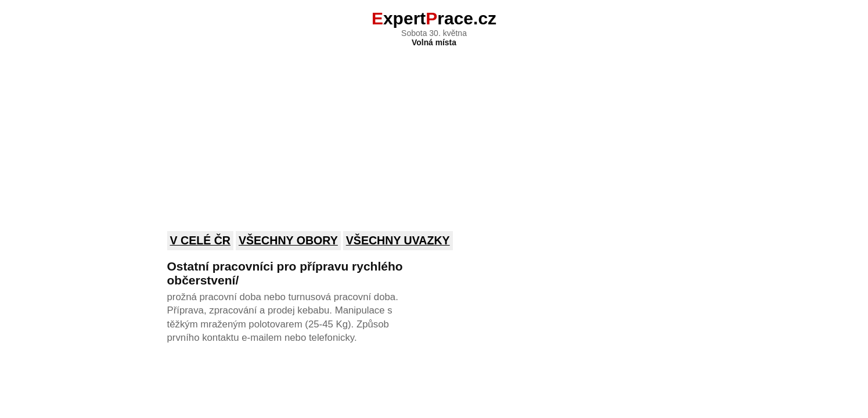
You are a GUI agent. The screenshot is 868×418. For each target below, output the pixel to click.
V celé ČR (201, 240)
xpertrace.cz (434, 18)
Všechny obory (288, 240)
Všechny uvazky (398, 240)
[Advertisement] (434, 131)
